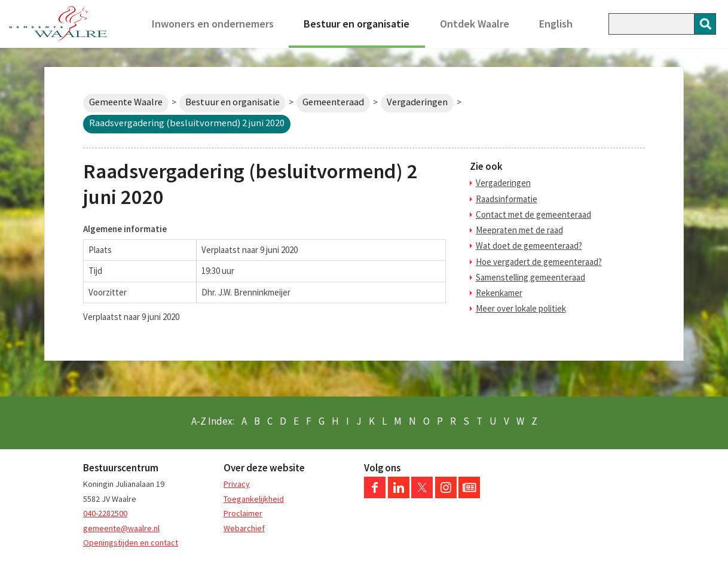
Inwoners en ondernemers (213, 24)
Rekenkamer (499, 293)
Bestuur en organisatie (357, 24)
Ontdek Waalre (475, 24)
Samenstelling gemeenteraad (530, 277)
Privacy (237, 484)
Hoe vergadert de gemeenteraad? (539, 262)
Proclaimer (243, 513)
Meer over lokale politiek (521, 308)
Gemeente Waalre (126, 102)
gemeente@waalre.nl (121, 528)
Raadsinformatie (507, 199)
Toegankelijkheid (254, 499)
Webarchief (244, 528)
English (556, 24)
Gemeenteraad (333, 102)
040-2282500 (105, 513)
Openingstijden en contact (131, 543)
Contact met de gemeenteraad (533, 214)
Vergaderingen (417, 102)
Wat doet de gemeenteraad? (529, 246)
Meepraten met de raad (519, 230)
